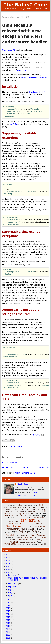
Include (30, 518)
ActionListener (12, 505)
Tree (35, 538)
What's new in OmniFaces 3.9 (34, 77)
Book (36, 505)
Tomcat (28, 537)
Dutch (7, 513)
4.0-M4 (14, 124)
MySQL (39, 524)
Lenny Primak (23, 70)
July (10, 589)
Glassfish (36, 516)
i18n (15, 518)
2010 (8, 626)
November (13, 583)
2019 (8, 599)
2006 (8, 638)
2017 (8, 605)
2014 (8, 614)
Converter (10, 509)
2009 (8, 629)
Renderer (35, 531)
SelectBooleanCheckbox (12, 533)
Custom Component (32, 509)
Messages (31, 524)
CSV (21, 509)
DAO (43, 509)
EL (32, 514)
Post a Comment (10, 463)
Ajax (20, 505)
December (13, 575)
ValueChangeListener (28, 542)
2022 (8, 566)
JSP (40, 521)
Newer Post (7, 467)
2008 (8, 632)
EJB (28, 513)
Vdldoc (39, 542)
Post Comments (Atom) (25, 473)
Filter (24, 516)
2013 (8, 617)
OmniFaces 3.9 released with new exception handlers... (28, 579)
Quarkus (15, 531)
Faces (17, 516)
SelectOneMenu (28, 533)
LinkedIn (34, 492)
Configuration (42, 507)
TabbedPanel (9, 538)
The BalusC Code (26, 5)
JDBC (11, 521)
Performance (39, 527)
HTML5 (9, 518)
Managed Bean (17, 524)
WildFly (44, 544)
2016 (8, 608)
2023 (8, 563)
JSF (10, 446)
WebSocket (22, 544)
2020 (8, 572)
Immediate (22, 518)
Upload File (22, 540)
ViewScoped (11, 544)
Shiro (17, 536)
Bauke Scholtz (24, 484)
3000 (8, 555)
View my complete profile (25, 495)
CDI (41, 505)
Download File (34, 511)
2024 (8, 560)
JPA (17, 521)
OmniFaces (18, 446)
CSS (17, 509)
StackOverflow (38, 535)
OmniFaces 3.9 (9, 50)
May (10, 592)
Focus (30, 516)
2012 (8, 620)
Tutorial (42, 537)
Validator (14, 542)
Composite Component (27, 507)
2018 (8, 602)
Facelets (9, 516)
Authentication (28, 505)
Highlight (43, 516)
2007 (8, 635)
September (13, 586)
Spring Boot (25, 536)
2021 (8, 569)
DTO (44, 511)
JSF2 (32, 521)
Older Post (44, 467)
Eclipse (20, 513)
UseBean (33, 540)
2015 (8, 611)
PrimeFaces (41, 529)
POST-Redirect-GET (28, 529)
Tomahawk (19, 538)
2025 (8, 557)
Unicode (12, 540)
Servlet (10, 535)
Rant (21, 531)
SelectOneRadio (41, 533)
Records (27, 531)
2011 (8, 623)
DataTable (9, 511)
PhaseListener (13, 529)
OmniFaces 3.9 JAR (37, 92)
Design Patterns (21, 511)
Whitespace (36, 544)
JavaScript (39, 518)
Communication (10, 507)
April (10, 595)
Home (26, 467)
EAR (13, 514)
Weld (29, 544)
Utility (40, 540)
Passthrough (27, 527)
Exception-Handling (41, 514)
